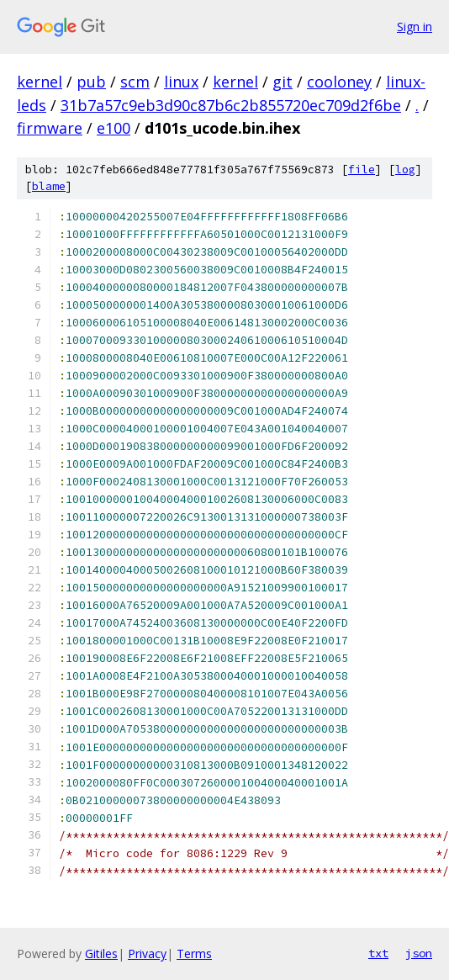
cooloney (339, 82)
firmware (50, 128)
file (362, 170)
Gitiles (101, 954)
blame (49, 186)
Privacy (147, 954)
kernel (40, 82)
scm (135, 82)
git (283, 82)
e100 (114, 128)
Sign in (415, 26)
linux (181, 82)
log (405, 170)
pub (91, 82)
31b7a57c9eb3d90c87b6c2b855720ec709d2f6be (231, 105)
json (419, 953)
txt (378, 953)
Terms (194, 954)
